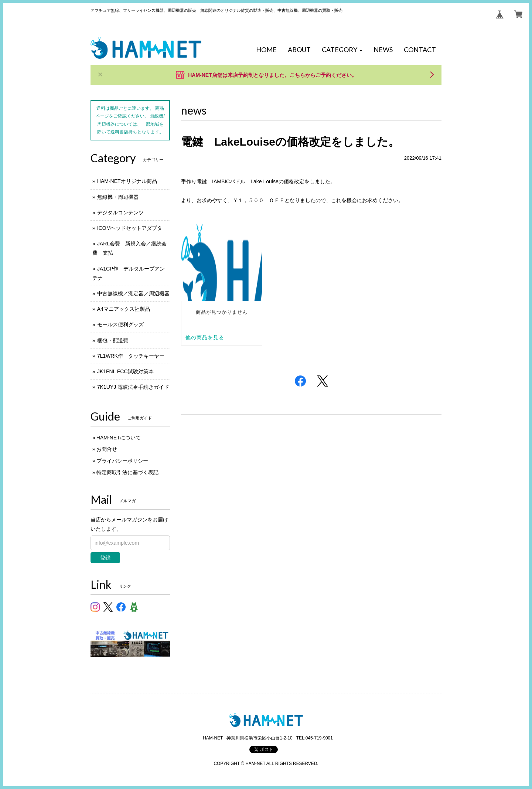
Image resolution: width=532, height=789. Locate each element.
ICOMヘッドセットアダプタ (130, 228)
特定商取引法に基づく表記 (127, 472)
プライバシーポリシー (122, 461)
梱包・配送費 (113, 340)
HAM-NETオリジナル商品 (127, 181)
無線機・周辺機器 (118, 197)
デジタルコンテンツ (120, 212)
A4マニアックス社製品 (124, 309)
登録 (105, 558)
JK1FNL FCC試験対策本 (125, 371)
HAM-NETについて (119, 438)
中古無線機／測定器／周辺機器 (133, 293)
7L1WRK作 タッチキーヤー (131, 356)
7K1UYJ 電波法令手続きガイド (133, 387)
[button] (342, 50)
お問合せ (107, 449)
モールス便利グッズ (120, 324)
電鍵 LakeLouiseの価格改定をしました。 (290, 142)
